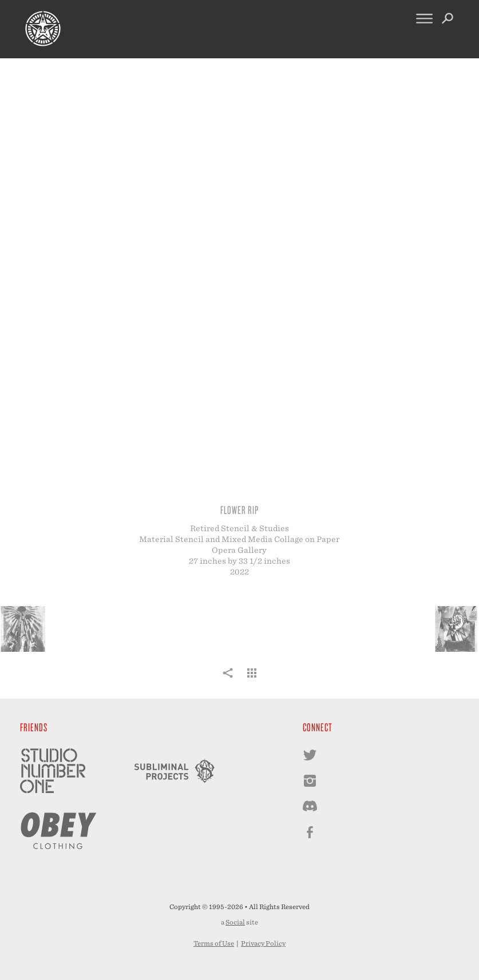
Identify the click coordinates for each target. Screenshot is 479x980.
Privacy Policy (263, 943)
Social (235, 922)
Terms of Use (214, 943)
